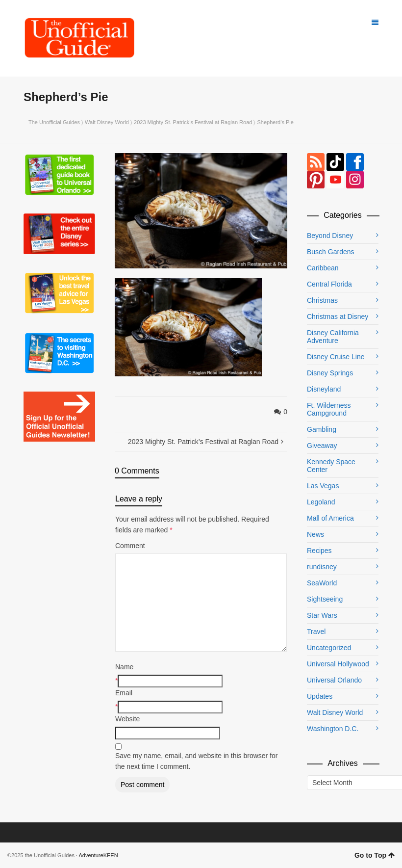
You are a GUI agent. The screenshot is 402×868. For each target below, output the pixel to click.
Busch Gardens (331, 252)
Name (124, 667)
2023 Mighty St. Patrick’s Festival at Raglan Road (193, 122)
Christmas (322, 300)
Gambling (322, 429)
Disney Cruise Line (336, 357)
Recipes (319, 551)
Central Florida (329, 284)
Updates (320, 696)
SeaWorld (322, 583)
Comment (130, 546)
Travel (316, 631)
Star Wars (322, 615)
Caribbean (323, 268)
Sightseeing (325, 599)
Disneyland (324, 389)
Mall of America (330, 518)
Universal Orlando (334, 680)
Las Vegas (323, 486)
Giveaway (322, 446)
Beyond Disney (330, 236)
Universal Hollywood (338, 664)
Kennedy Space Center (331, 466)
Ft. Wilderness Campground (329, 409)
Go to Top (375, 855)
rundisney (322, 567)
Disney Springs (330, 373)
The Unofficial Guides (54, 122)
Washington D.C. (333, 729)
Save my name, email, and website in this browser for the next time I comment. (196, 761)
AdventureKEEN (99, 855)
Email (124, 693)
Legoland (321, 502)
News (315, 534)
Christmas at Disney (338, 316)
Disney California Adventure (333, 337)
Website (127, 719)
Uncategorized (329, 648)
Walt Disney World (107, 122)
